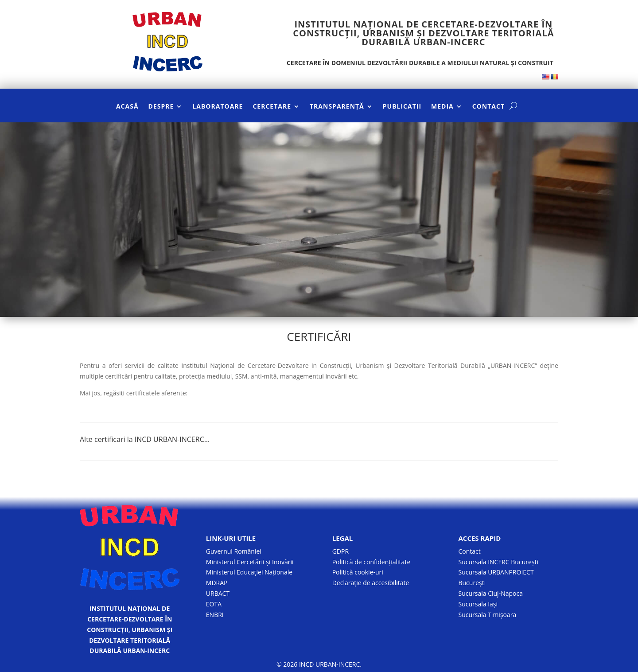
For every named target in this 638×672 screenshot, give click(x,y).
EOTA (214, 604)
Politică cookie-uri (358, 572)
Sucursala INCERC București (498, 562)
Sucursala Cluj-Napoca (490, 593)
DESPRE (161, 107)
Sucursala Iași (478, 604)
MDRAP (217, 583)
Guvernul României (234, 551)
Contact (469, 551)
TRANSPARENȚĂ (337, 107)
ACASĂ (127, 107)
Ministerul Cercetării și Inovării (250, 562)
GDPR (340, 551)
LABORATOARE (218, 107)
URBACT (218, 593)
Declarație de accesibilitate (371, 583)
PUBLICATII (402, 107)
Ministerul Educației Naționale (249, 572)
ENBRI (215, 615)
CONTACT (488, 107)
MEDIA (442, 107)
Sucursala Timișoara (487, 615)
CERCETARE (272, 107)
